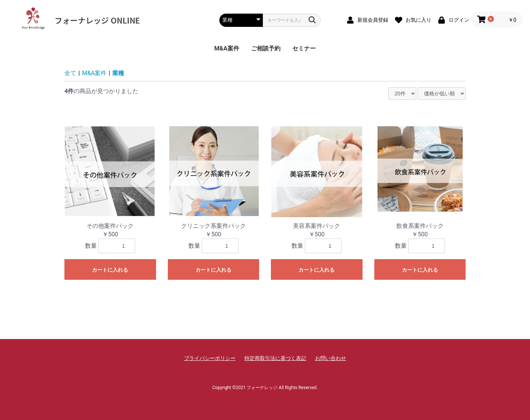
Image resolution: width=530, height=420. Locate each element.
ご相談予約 (266, 48)
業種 (118, 73)
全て (70, 73)
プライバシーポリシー (210, 358)
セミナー (304, 48)
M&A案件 (227, 48)
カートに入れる (110, 270)
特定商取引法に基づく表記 (275, 358)
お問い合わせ (331, 358)
